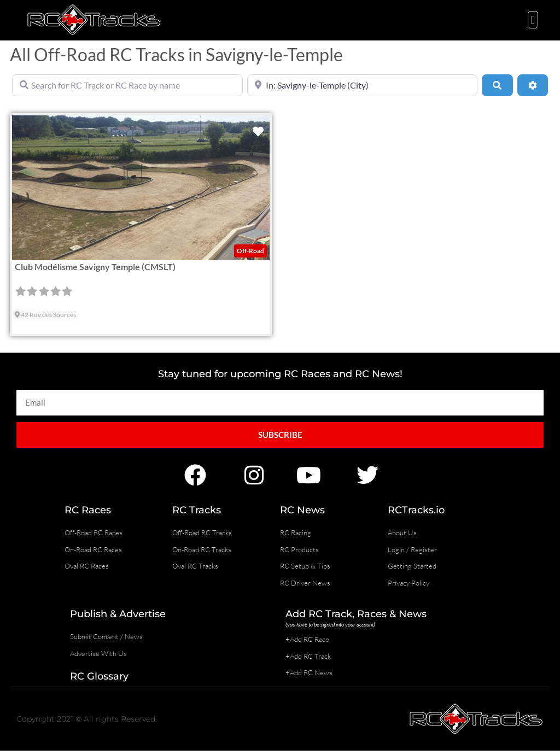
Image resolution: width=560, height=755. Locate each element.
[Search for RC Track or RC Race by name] (127, 85)
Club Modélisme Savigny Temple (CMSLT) (95, 267)
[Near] (363, 85)
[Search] (497, 85)
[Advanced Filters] (533, 85)
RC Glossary (99, 676)
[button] (533, 20)
